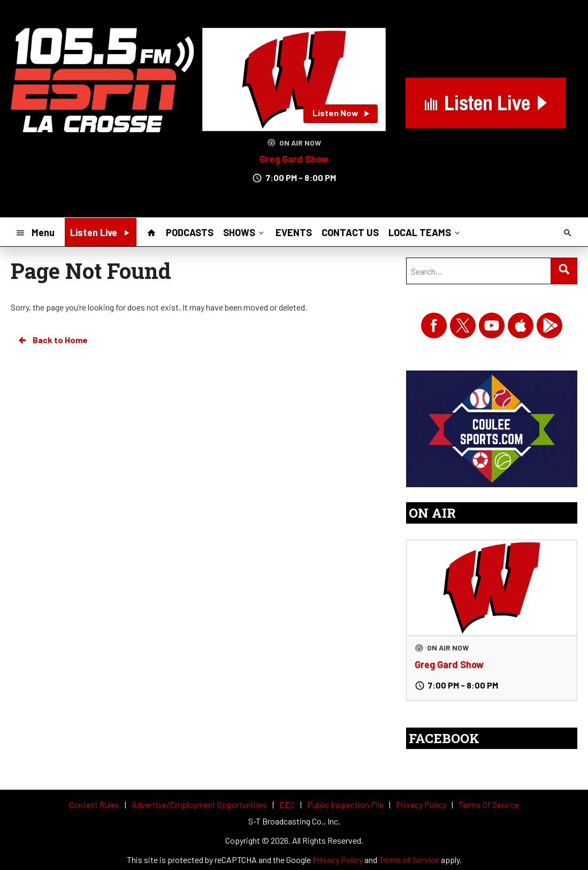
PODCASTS (190, 232)
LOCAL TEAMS (425, 232)
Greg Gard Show (294, 159)
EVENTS (294, 232)
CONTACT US (350, 232)
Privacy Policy (338, 860)
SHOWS (245, 232)
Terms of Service (409, 860)
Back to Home (52, 340)
